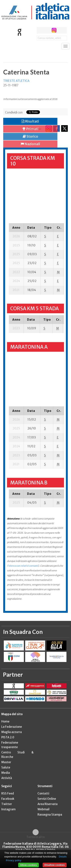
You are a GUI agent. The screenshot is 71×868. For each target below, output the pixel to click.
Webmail (43, 809)
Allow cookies (28, 865)
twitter (47, 30)
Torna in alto (35, 837)
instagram (54, 30)
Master (6, 762)
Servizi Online (47, 799)
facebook (40, 30)
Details (63, 857)
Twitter (7, 804)
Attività (7, 778)
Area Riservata (48, 804)
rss (61, 30)
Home (5, 721)
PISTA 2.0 (8, 737)
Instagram (8, 809)
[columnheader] (16, 228)
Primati (30, 129)
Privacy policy (14, 860)
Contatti (43, 793)
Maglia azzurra (12, 732)
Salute (6, 767)
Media (6, 773)
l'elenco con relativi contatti (23, 566)
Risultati (30, 121)
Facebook (8, 799)
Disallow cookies (55, 865)
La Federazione (12, 727)
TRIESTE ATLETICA (16, 81)
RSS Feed (8, 793)
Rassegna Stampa (50, 815)
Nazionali (30, 144)
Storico (30, 136)
